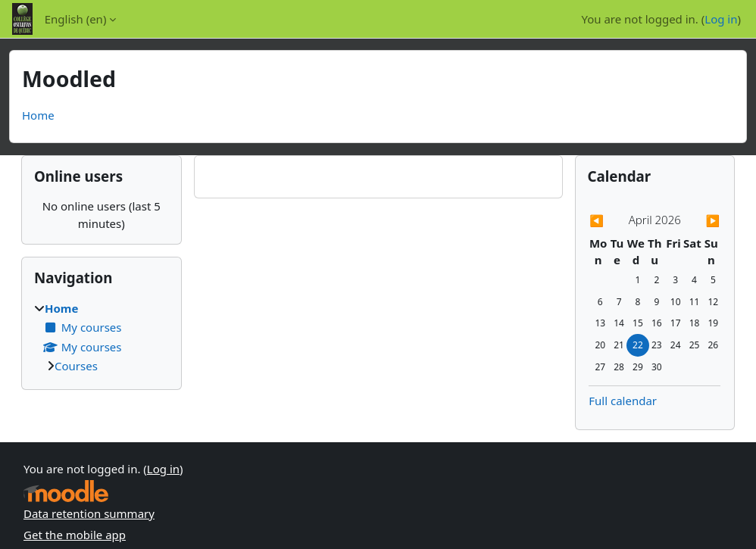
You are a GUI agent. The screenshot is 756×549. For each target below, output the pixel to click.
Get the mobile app (75, 535)
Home (38, 115)
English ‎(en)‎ (76, 19)
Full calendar (623, 401)
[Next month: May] (701, 221)
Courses (76, 366)
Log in (721, 19)
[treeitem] (102, 337)
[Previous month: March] (608, 221)
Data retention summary (89, 513)
